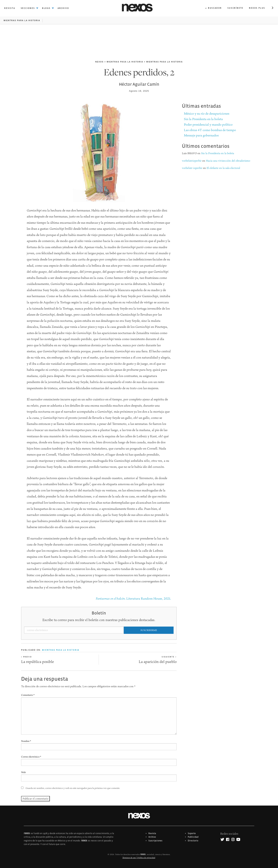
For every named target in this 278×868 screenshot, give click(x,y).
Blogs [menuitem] (46, 8)
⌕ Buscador (214, 8)
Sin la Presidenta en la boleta (203, 119)
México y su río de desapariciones (207, 113)
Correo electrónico (31, 757)
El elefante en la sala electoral (223, 168)
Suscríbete (235, 8)
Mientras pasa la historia (125, 62)
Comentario (28, 695)
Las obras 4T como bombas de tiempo (210, 130)
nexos (99, 62)
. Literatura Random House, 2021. (133, 598)
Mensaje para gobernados (201, 135)
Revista (152, 833)
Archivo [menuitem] (63, 8)
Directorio (193, 841)
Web (23, 772)
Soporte (192, 833)
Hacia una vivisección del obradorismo (228, 161)
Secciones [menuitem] (28, 8)
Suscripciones (155, 841)
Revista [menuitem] (10, 8)
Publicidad (193, 837)
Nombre (26, 741)
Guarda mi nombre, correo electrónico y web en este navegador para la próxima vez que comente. (73, 788)
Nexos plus (257, 8)
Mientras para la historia (22, 20)
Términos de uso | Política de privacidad (139, 858)
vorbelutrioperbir (192, 161)
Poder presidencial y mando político (208, 124)
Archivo (152, 837)
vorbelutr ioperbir (192, 168)
